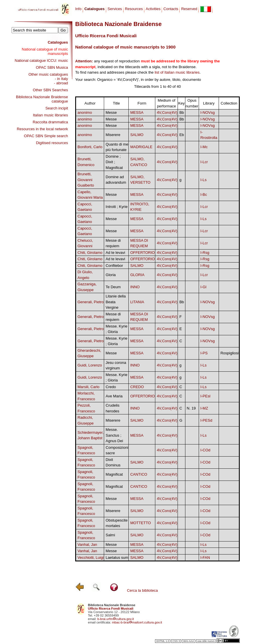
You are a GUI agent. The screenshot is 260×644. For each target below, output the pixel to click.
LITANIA (137, 302)
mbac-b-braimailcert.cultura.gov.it (137, 622)
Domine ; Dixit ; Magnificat (114, 162)
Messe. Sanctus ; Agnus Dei (114, 435)
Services (115, 9)
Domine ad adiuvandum (116, 180)
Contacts (171, 9)
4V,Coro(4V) (167, 112)
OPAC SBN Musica (52, 67)
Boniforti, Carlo (90, 147)
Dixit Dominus (113, 462)
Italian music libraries (50, 115)
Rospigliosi (229, 353)
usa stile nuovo (206, 641)
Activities (153, 9)
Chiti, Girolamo (90, 253)
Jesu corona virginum (116, 365)
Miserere (113, 135)
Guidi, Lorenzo (90, 365)
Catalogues (58, 42)
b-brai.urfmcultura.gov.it (116, 619)
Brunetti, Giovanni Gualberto (86, 180)
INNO (135, 287)
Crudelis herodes (113, 408)
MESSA (137, 112)
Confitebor (114, 266)
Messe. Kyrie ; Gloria (116, 329)
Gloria (111, 275)
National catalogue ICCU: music (41, 61)
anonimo (85, 112)
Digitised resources (52, 143)
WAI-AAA (189, 641)
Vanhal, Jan (87, 545)
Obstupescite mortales (117, 523)
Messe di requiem (113, 243)
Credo (111, 387)
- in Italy (61, 79)
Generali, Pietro (91, 302)
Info (78, 9)
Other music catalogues (48, 74)
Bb (182, 112)
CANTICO (139, 474)
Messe (111, 112)
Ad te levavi (115, 253)
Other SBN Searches (50, 90)
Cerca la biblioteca (142, 590)
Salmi (110, 535)
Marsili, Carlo (88, 387)
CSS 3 (176, 641)
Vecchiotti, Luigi (91, 558)
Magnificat (114, 474)
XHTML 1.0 (163, 641)
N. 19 (191, 408)
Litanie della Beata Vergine (116, 302)
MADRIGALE (141, 147)
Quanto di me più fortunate (117, 147)
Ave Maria (114, 396)
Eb (182, 135)
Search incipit (57, 108)
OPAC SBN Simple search (46, 136)
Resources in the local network (42, 129)
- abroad (61, 83)
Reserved (189, 9)
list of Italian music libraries (177, 72)
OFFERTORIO (142, 253)
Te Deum (113, 287)
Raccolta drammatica (50, 122)
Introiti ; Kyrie (117, 207)
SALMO (137, 135)
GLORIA (137, 275)
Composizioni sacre (117, 450)
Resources (134, 9)
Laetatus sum (117, 558)
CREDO (137, 387)
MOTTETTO (140, 523)
